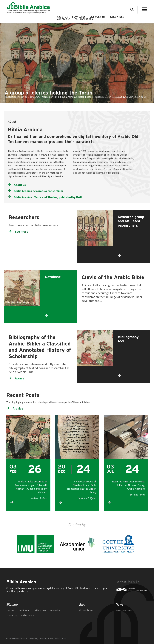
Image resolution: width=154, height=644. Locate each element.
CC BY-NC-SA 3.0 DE (137, 97)
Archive (18, 408)
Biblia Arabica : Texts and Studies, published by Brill (48, 197)
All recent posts (86, 610)
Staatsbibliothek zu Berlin (18, 302)
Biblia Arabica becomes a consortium (38, 191)
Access (19, 378)
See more (22, 232)
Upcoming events (124, 610)
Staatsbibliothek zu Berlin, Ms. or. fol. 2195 (98, 97)
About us (20, 185)
